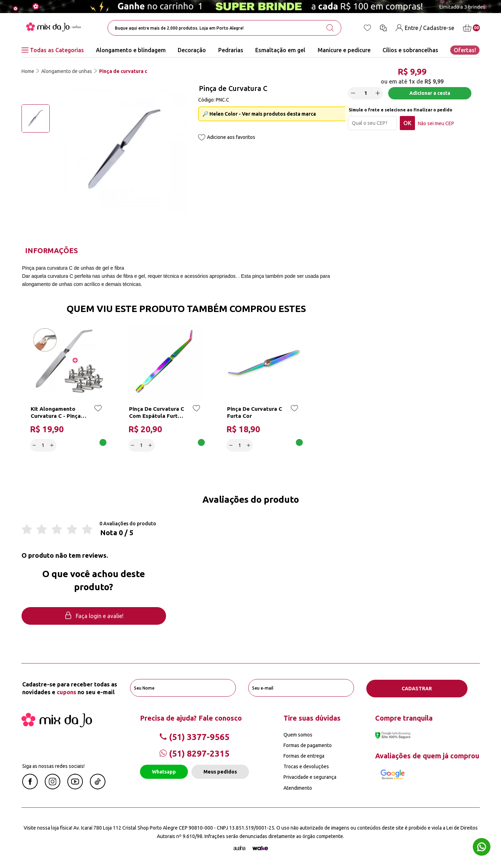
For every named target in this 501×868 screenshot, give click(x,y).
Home (28, 71)
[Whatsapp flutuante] (482, 848)
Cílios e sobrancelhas (410, 50)
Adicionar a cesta (430, 94)
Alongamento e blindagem (131, 50)
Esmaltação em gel (280, 50)
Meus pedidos (220, 771)
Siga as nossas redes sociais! (53, 766)
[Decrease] (354, 94)
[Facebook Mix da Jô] (30, 787)
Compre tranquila (404, 718)
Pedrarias (231, 50)
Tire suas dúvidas (312, 718)
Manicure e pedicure (344, 50)
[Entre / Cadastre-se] (425, 28)
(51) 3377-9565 (194, 737)
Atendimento (298, 788)
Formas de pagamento (308, 745)
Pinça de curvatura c (123, 71)
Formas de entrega (304, 756)
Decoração (192, 50)
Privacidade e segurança (310, 777)
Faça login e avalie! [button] (94, 616)
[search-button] (330, 28)
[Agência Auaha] (239, 848)
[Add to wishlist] (202, 138)
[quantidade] (367, 94)
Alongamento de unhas (67, 71)
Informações (51, 250)
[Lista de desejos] (367, 28)
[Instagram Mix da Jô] (53, 787)
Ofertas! (465, 50)
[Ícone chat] (383, 28)
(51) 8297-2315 (194, 753)
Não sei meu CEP (437, 124)
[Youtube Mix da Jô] (75, 787)
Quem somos (298, 734)
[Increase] (379, 94)
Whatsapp (164, 771)
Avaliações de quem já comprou (427, 755)
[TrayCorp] (260, 848)
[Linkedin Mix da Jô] (98, 787)
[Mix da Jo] (57, 725)
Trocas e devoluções (306, 766)
